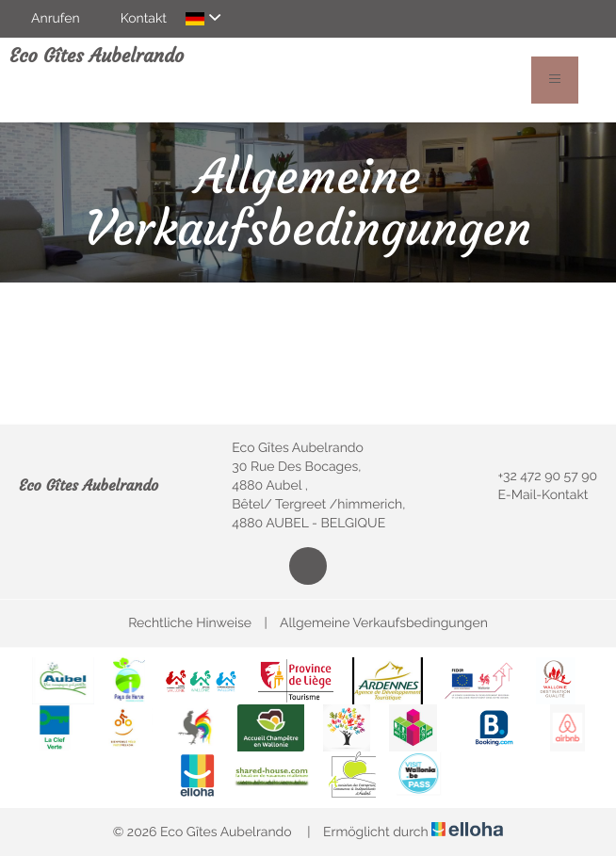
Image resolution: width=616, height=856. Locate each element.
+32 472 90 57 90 (536, 476)
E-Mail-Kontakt (532, 495)
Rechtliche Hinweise (190, 623)
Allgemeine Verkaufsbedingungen (384, 623)
